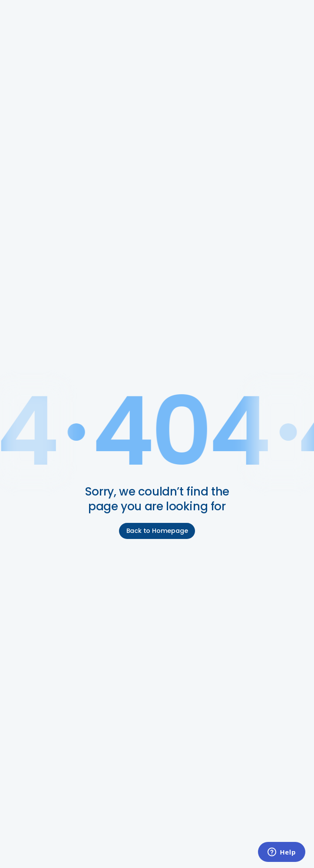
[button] (296, 14)
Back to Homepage (157, 531)
